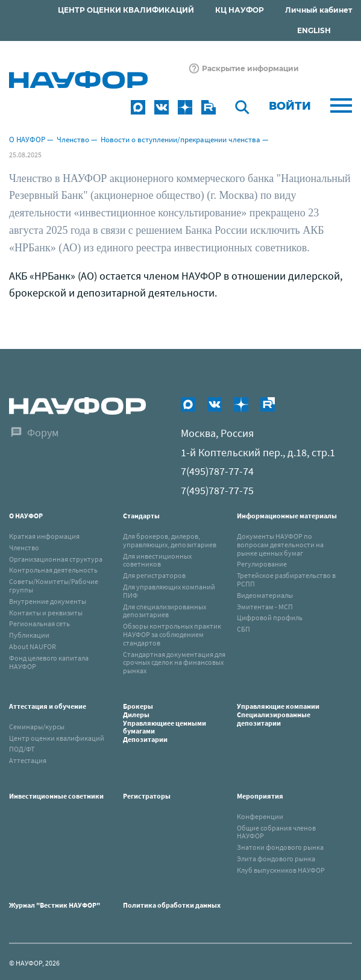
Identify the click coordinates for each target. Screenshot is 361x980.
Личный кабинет (319, 10)
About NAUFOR (33, 646)
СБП (243, 629)
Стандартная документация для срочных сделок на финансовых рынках (174, 663)
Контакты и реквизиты (46, 613)
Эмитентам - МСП (265, 607)
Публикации (29, 635)
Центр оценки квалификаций (57, 738)
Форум (43, 432)
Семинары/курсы (37, 727)
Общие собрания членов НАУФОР (276, 832)
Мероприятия (260, 796)
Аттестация (28, 760)
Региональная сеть (39, 623)
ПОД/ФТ (22, 749)
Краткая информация (44, 536)
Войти (290, 106)
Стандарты (141, 516)
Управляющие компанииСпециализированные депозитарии (278, 715)
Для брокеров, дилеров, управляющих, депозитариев (170, 540)
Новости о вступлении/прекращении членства (180, 140)
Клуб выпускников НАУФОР (281, 870)
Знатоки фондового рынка (280, 847)
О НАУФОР (27, 140)
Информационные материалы (287, 516)
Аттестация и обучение (48, 706)
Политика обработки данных (172, 905)
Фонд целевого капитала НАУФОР (49, 662)
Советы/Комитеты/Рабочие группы (54, 586)
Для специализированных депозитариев (165, 611)
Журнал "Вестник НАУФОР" (55, 905)
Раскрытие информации (250, 68)
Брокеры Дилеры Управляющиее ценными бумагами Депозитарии (165, 723)
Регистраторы (147, 796)
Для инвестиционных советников (157, 560)
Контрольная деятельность (53, 570)
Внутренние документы (48, 601)
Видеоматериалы (265, 595)
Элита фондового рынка (276, 859)
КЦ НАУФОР (240, 10)
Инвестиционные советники (56, 796)
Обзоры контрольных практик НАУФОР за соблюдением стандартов (172, 634)
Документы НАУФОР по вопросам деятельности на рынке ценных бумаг (280, 545)
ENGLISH (314, 30)
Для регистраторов (154, 575)
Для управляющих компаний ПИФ (169, 591)
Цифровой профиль (270, 617)
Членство (73, 140)
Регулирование (262, 564)
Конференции (260, 816)
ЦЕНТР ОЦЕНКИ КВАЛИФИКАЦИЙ (126, 10)
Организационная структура (56, 559)
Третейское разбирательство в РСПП (286, 580)
